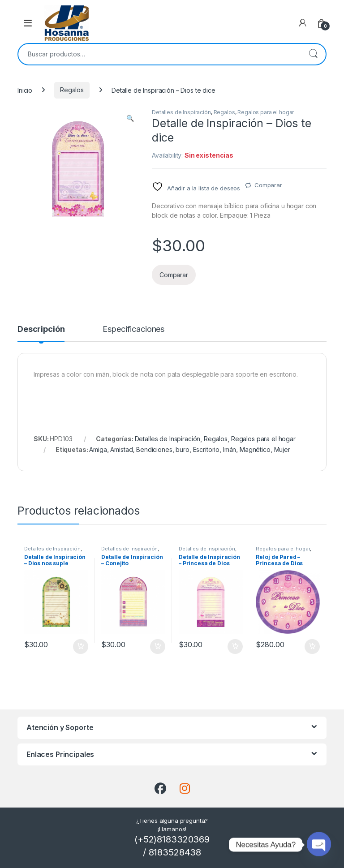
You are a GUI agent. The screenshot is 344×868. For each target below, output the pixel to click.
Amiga (98, 449)
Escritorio (206, 449)
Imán (230, 449)
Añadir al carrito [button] (81, 647)
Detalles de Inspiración (181, 112)
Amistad (121, 449)
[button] (130, 118)
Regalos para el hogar (266, 112)
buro (182, 449)
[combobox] (159, 54)
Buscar (313, 54)
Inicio (25, 90)
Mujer (282, 449)
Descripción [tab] (41, 329)
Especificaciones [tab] (133, 329)
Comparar (268, 185)
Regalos (72, 90)
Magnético (255, 449)
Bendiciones (154, 449)
